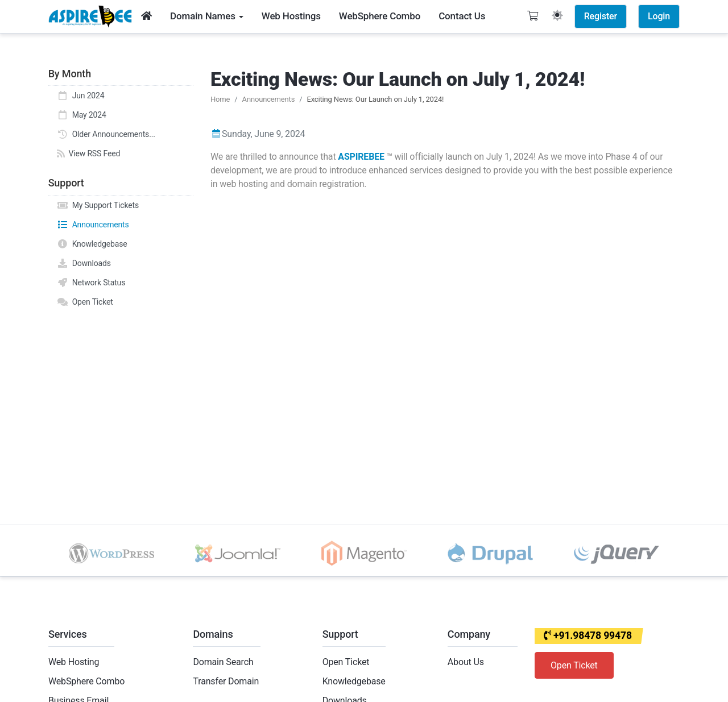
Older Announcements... (106, 134)
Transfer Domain (226, 681)
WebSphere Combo (86, 681)
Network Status (91, 283)
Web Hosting (74, 662)
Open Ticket (85, 302)
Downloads (84, 263)
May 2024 (82, 115)
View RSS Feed (88, 153)
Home (220, 99)
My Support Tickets (98, 205)
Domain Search (223, 662)
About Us (466, 662)
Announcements (93, 225)
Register (601, 16)
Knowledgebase (92, 244)
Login (659, 16)
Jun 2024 (80, 95)
